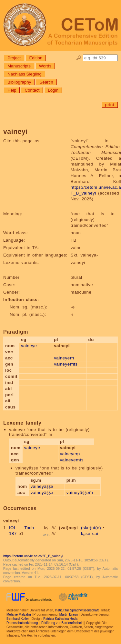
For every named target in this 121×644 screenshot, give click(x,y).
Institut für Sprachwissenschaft (77, 610)
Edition (36, 58)
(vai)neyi (69, 528)
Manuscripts (19, 66)
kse (86, 533)
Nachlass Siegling (25, 74)
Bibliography (19, 82)
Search (46, 82)
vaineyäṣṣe (42, 486)
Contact (32, 90)
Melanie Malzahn (19, 614)
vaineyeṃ (64, 358)
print (110, 105)
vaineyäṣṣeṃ (80, 493)
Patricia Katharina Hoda (60, 619)
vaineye (29, 346)
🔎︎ (79, 58)
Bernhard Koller (18, 619)
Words (45, 66)
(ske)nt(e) (91, 528)
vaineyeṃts (66, 364)
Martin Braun (69, 614)
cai (95, 533)
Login (53, 90)
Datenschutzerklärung (22, 623)
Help (12, 90)
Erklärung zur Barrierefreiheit (62, 623)
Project (14, 58)
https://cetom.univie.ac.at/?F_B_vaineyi (33, 556)
